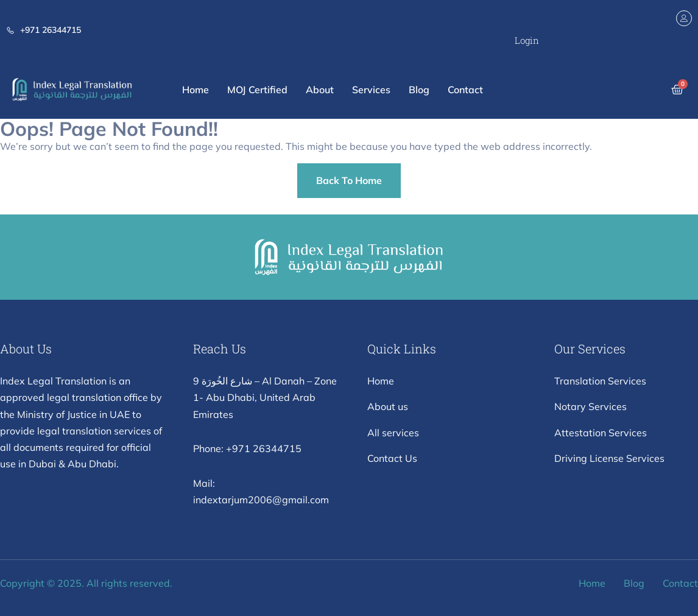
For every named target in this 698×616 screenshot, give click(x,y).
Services (371, 90)
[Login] (684, 18)
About (320, 90)
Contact (465, 90)
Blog (419, 90)
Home (196, 90)
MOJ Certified (257, 90)
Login (527, 40)
